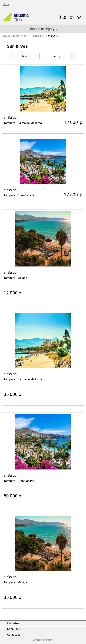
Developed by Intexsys (43, 640)
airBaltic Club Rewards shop (16, 36)
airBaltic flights (38, 36)
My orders (13, 623)
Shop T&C (13, 629)
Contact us (14, 635)
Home (6, 4)
